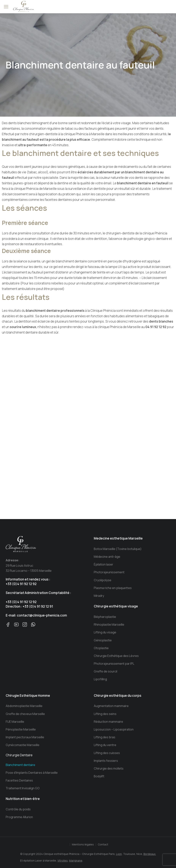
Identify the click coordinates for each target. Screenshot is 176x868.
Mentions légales (83, 844)
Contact (103, 844)
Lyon (119, 854)
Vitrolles (63, 861)
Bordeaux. (150, 854)
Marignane (76, 861)
